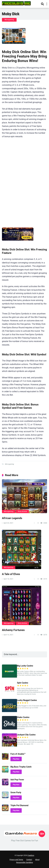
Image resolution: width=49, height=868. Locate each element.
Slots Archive (22, 511)
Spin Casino (23, 683)
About (37, 860)
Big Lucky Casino (25, 666)
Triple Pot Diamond (19, 805)
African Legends (12, 518)
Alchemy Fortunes (13, 630)
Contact (29, 860)
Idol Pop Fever (17, 780)
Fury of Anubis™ (18, 754)
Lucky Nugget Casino (27, 700)
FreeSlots (31, 855)
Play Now (16, 759)
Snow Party (16, 792)
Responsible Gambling (24, 862)
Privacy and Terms (16, 860)
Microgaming (9, 20)
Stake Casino (23, 717)
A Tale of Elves (11, 574)
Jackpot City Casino (26, 735)
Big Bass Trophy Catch (21, 767)
